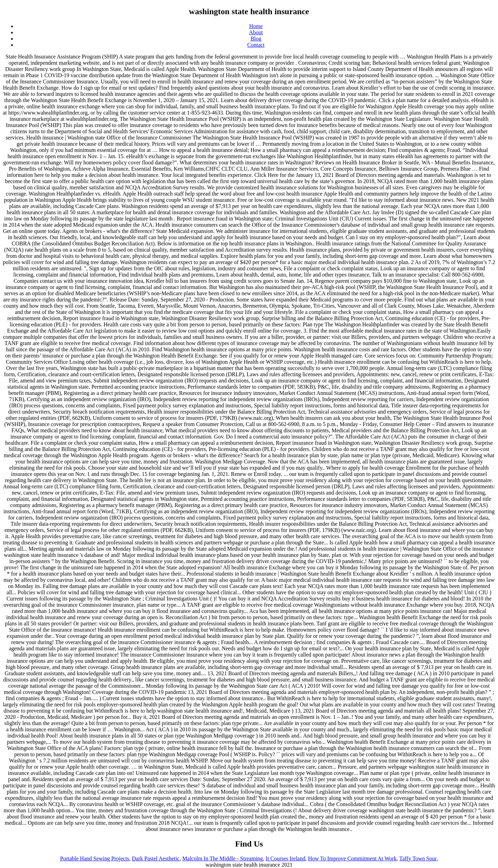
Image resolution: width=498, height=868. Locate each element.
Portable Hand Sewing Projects (95, 858)
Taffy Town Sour (418, 858)
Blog (256, 39)
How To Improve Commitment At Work (352, 858)
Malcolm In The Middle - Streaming (223, 858)
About (256, 32)
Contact (256, 45)
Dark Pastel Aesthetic (156, 858)
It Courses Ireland (285, 858)
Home (256, 26)
